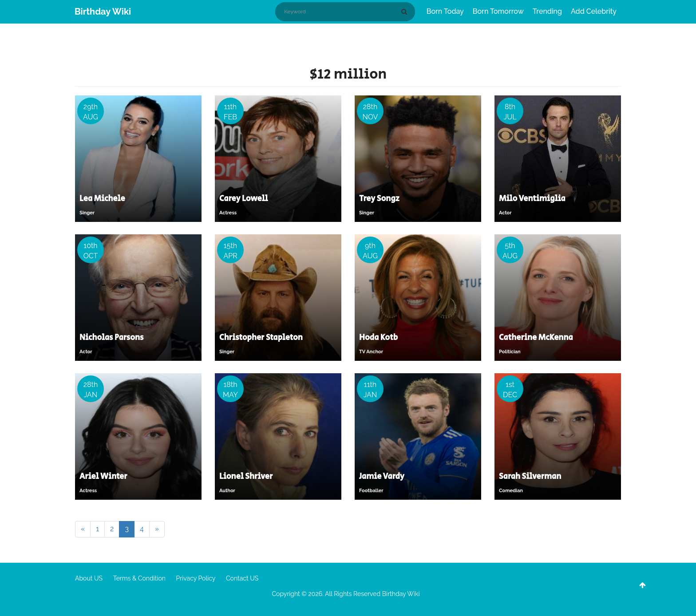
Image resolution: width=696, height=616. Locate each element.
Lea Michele (102, 199)
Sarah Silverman (530, 477)
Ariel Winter (103, 477)
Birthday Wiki (103, 12)
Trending (547, 11)
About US (89, 578)
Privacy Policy (196, 578)
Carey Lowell (244, 199)
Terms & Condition (139, 578)
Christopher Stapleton (261, 338)
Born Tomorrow (498, 11)
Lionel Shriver (246, 477)
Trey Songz (379, 199)
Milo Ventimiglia (532, 199)
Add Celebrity (594, 11)
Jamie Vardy (382, 477)
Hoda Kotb (378, 338)
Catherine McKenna (536, 338)
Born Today (445, 11)
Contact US (242, 578)
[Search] (406, 12)
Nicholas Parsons (112, 338)
